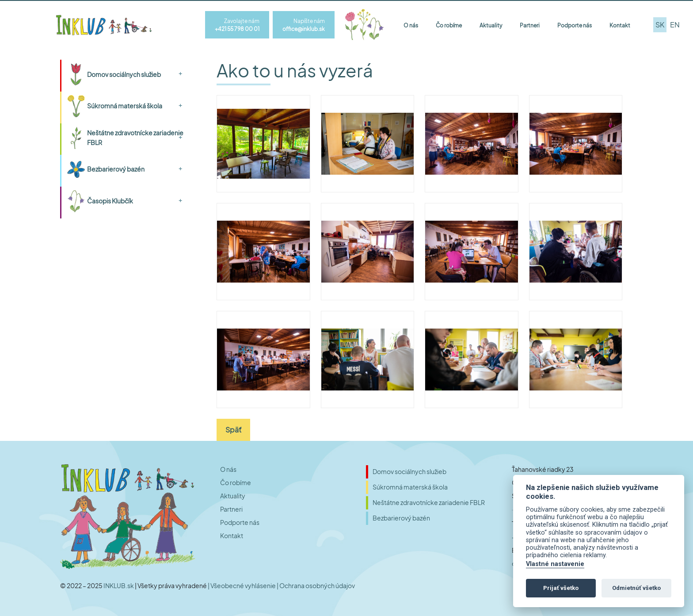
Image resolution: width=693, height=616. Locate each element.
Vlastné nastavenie (555, 564)
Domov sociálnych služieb (124, 74)
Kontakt (620, 25)
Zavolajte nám (246, 25)
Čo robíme (449, 25)
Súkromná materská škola (125, 106)
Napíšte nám (313, 25)
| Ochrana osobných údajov (316, 585)
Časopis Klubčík (110, 201)
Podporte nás (575, 25)
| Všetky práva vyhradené (171, 585)
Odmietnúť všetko (636, 588)
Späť (233, 430)
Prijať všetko (561, 588)
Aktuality (491, 25)
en (675, 25)
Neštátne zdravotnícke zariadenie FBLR (135, 138)
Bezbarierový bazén (116, 169)
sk (660, 25)
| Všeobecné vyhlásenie (242, 585)
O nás (411, 25)
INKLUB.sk (119, 585)
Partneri (530, 25)
